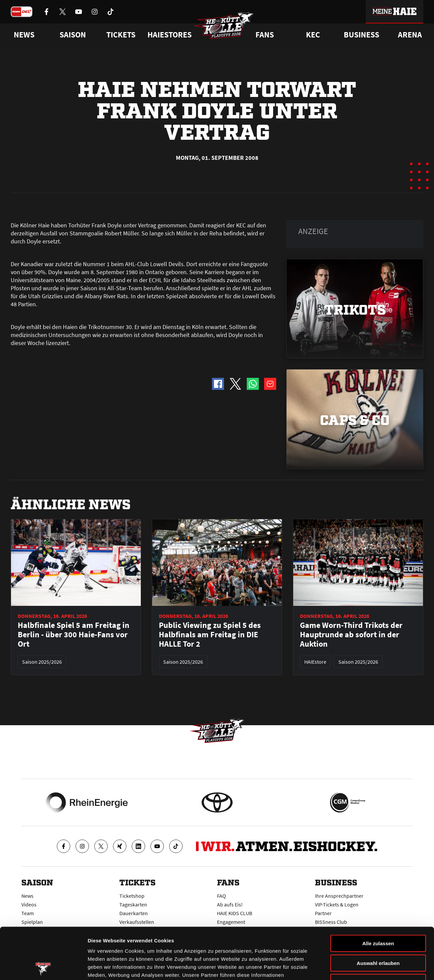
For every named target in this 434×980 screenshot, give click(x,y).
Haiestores (170, 35)
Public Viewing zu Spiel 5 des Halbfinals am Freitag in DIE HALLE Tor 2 (210, 635)
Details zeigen (356, 967)
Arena (410, 35)
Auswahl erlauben (378, 912)
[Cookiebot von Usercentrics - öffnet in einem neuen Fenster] (43, 967)
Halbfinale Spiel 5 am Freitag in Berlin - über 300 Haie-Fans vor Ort (74, 635)
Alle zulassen (378, 892)
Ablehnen (378, 931)
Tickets (121, 35)
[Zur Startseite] (224, 25)
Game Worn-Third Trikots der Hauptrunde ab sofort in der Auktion (351, 635)
